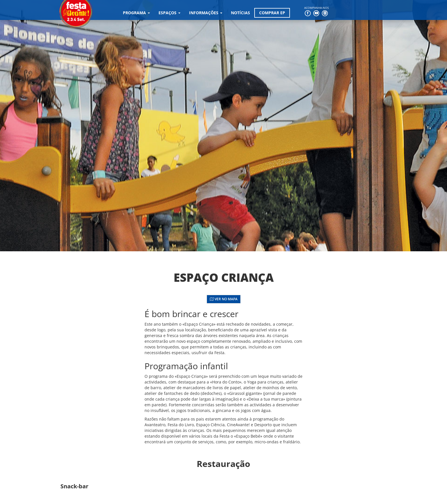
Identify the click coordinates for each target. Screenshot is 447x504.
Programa (136, 13)
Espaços (169, 13)
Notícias (240, 13)
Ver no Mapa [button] (224, 299)
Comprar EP (272, 13)
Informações (206, 13)
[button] (95, 486)
